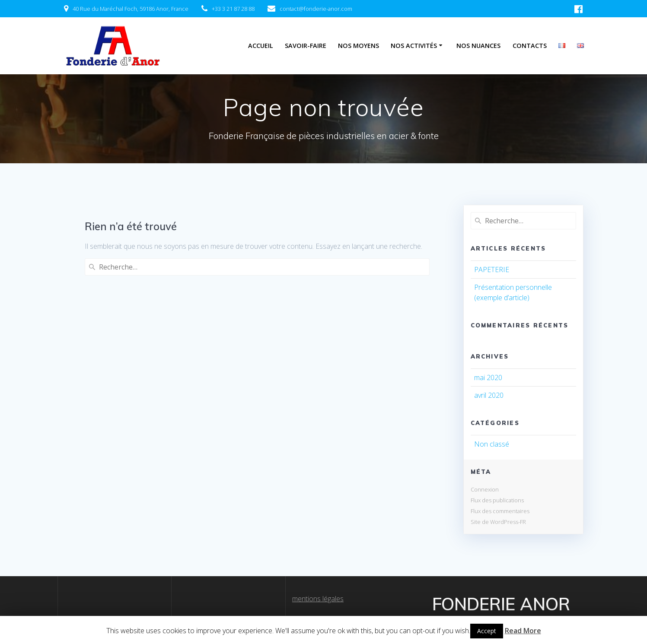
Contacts (530, 46)
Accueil (261, 46)
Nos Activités (414, 46)
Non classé (492, 444)
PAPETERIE (492, 270)
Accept (487, 631)
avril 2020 (489, 395)
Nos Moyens (359, 46)
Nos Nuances (478, 46)
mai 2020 (488, 378)
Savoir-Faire (306, 46)
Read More (523, 631)
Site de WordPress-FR (498, 522)
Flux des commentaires (500, 511)
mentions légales (318, 599)
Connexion (485, 489)
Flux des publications (497, 500)
